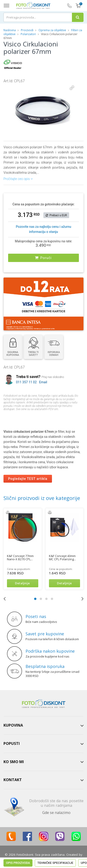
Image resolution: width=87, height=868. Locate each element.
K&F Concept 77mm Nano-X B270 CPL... (20, 557)
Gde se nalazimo (56, 813)
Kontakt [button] (13, 780)
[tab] (43, 725)
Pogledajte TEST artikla (28, 479)
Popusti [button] (12, 743)
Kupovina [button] (13, 725)
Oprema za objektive (52, 30)
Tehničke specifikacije (55, 418)
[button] (72, 88)
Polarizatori (28, 34)
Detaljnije (23, 583)
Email (43, 382)
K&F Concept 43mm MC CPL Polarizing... (62, 557)
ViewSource (44, 859)
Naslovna (10, 30)
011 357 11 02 (26, 382)
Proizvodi (27, 30)
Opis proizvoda (18, 418)
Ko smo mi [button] (14, 762)
